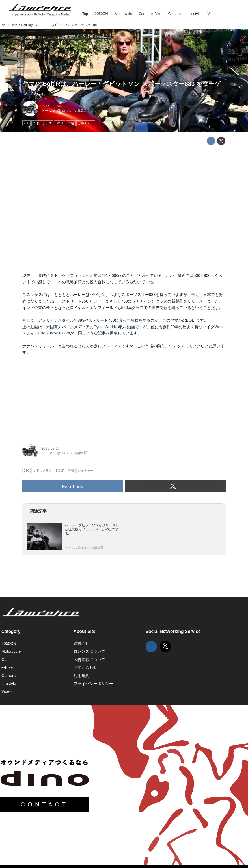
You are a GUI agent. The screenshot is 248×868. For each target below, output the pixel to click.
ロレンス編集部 (75, 111)
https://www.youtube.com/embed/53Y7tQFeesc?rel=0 (124, 209)
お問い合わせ (85, 667)
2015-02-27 (50, 106)
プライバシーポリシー (93, 684)
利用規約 (81, 676)
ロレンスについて (89, 651)
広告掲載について (89, 660)
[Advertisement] (65, 397)
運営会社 (81, 643)
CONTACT (45, 804)
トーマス (49, 111)
